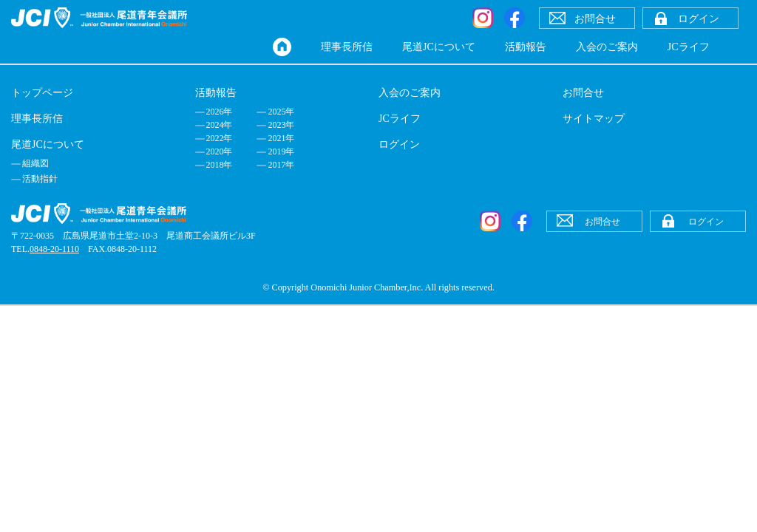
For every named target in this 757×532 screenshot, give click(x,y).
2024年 (220, 125)
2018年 (220, 165)
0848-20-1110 (54, 249)
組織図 (35, 163)
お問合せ (583, 93)
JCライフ (689, 47)
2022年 (220, 138)
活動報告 (526, 47)
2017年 (281, 165)
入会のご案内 (607, 47)
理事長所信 (347, 47)
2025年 (281, 112)
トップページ (42, 93)
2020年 (220, 151)
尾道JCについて (439, 47)
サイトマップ (594, 119)
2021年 (281, 138)
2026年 (220, 112)
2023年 (281, 125)
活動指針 (40, 179)
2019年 (281, 151)
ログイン (399, 144)
